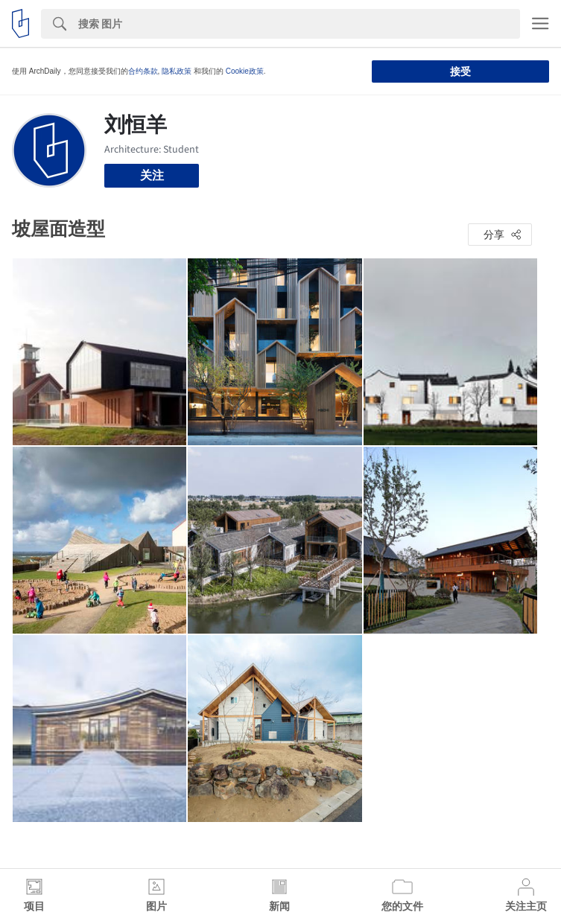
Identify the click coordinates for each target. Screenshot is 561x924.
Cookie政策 (245, 71)
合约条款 (143, 71)
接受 (460, 71)
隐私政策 (177, 71)
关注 (152, 175)
